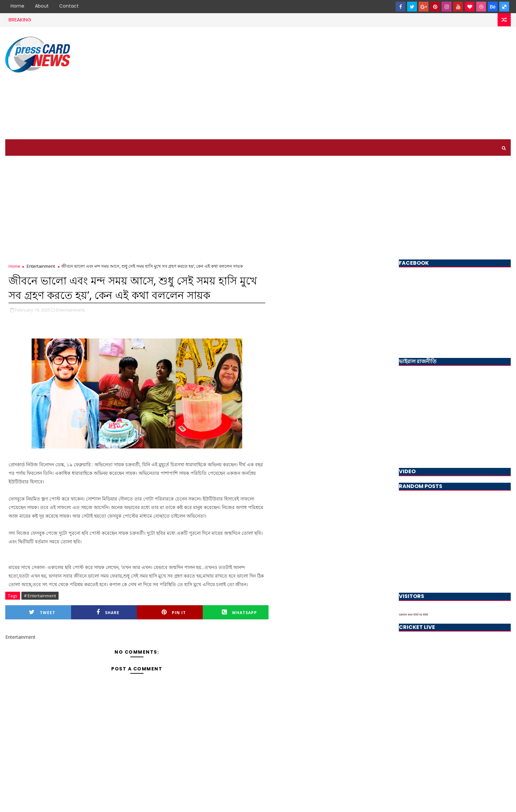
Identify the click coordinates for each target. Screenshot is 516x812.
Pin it (174, 612)
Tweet (42, 612)
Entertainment (41, 266)
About (42, 6)
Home (17, 6)
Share (108, 612)
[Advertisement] (391, 83)
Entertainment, (71, 310)
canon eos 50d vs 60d (413, 614)
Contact (69, 6)
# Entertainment (40, 596)
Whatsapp (239, 612)
